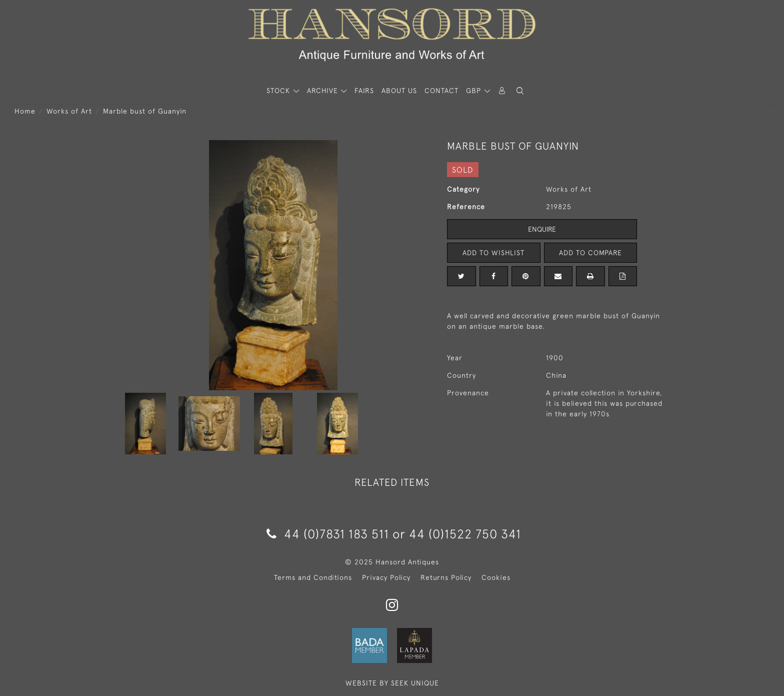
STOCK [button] (279, 91)
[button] (520, 91)
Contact (441, 91)
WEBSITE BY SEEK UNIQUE (392, 683)
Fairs (364, 91)
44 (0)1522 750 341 (465, 534)
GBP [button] (475, 91)
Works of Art (69, 111)
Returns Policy (446, 577)
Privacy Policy (386, 577)
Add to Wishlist (493, 253)
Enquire (542, 229)
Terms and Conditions (313, 577)
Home (25, 111)
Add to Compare (590, 253)
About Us (399, 91)
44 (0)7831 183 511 (328, 534)
